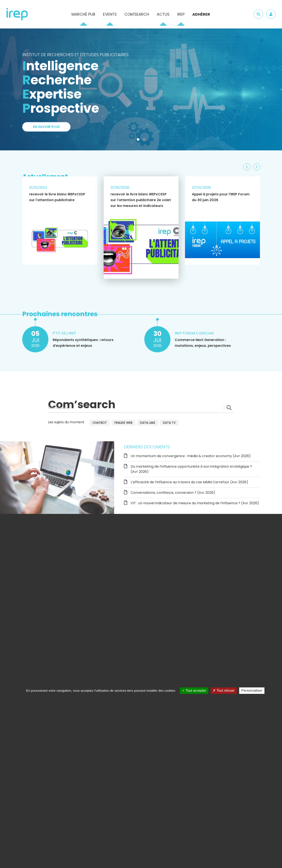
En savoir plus (46, 130)
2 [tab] (145, 140)
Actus (163, 14)
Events (110, 14)
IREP (181, 14)
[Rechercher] (141, 408)
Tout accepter (194, 691)
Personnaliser (252, 691)
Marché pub (83, 14)
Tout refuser (224, 691)
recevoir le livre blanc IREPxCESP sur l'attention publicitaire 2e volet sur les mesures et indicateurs (141, 200)
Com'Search (137, 14)
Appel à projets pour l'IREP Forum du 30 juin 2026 (221, 197)
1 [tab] (139, 140)
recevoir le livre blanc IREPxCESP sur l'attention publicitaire (57, 197)
